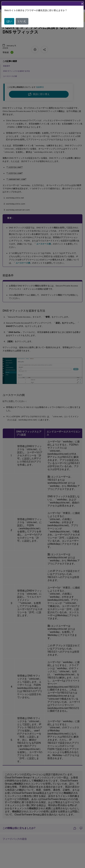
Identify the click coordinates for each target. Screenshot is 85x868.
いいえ (22, 21)
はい (9, 21)
